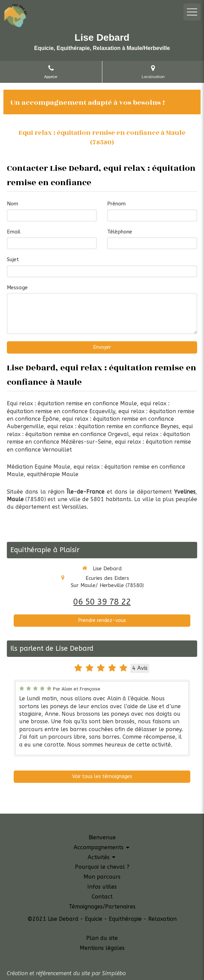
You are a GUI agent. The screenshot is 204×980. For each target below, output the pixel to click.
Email (14, 232)
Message (17, 288)
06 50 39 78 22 (102, 602)
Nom (12, 204)
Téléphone (120, 232)
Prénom (116, 204)
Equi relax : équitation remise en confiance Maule (72, 403)
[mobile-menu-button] (192, 12)
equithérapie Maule (53, 474)
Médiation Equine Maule (39, 467)
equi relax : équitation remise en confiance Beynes (113, 426)
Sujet (13, 259)
